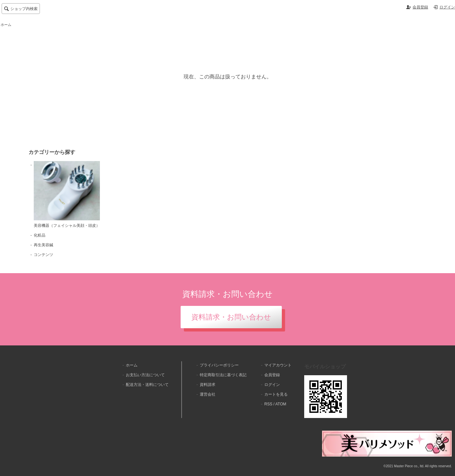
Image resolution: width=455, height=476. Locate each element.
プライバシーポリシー (219, 365)
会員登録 (420, 7)
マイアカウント (278, 365)
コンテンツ (43, 255)
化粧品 (40, 235)
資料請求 (208, 385)
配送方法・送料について (147, 385)
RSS (268, 404)
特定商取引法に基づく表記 (223, 375)
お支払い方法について (145, 375)
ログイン (447, 7)
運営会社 (208, 394)
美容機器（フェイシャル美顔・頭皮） (67, 194)
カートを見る (276, 394)
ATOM (281, 404)
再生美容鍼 (43, 245)
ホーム (6, 25)
